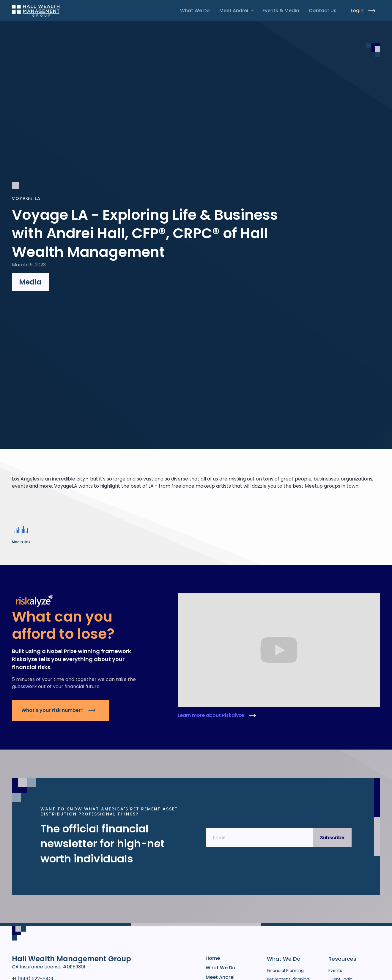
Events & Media (281, 11)
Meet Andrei (234, 11)
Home (213, 958)
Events (335, 970)
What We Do (195, 11)
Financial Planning (285, 970)
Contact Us (323, 11)
